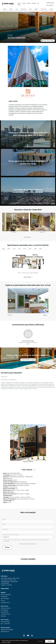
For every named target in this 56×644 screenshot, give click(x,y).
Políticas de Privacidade (7, 630)
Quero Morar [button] (50, 5)
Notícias (29, 3)
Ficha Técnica (44, 9)
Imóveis (24, 3)
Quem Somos (19, 4)
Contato (51, 9)
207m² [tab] (25, 249)
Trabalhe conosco (6, 614)
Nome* (4, 519)
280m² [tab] (35, 249)
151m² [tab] (14, 249)
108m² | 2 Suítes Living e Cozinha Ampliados (28, 273)
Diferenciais (24, 9)
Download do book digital (28, 360)
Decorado (10, 315)
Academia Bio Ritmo (28, 462)
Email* (4, 524)
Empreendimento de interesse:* (11, 535)
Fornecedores (5, 610)
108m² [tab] (4, 249)
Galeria (5, 9)
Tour (17, 9)
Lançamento (4, 597)
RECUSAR (40, 641)
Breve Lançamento (6, 595)
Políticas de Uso (5, 632)
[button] (3, 223)
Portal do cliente (50, 3)
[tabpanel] (28, 263)
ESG (38, 3)
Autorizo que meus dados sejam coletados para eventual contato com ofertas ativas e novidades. (26, 540)
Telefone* (5, 529)
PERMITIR (50, 641)
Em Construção (5, 599)
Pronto (3, 601)
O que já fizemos (5, 603)
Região (36, 9)
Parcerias (34, 3)
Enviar (7, 547)
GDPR (9, 642)
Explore (45, 315)
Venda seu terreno (6, 608)
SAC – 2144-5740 (5, 624)
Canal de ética (5, 612)
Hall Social (14, 232)
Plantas (11, 9)
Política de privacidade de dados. (28, 544)
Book (30, 9)
